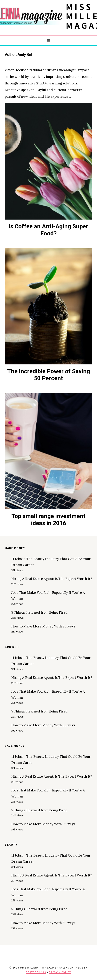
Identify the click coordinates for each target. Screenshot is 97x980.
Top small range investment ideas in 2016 (48, 520)
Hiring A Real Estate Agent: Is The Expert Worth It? (52, 579)
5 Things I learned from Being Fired (39, 612)
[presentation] (48, 161)
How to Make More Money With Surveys (43, 626)
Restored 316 (36, 972)
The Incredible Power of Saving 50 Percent (49, 375)
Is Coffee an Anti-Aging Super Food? (48, 230)
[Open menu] (48, 40)
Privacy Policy (60, 972)
